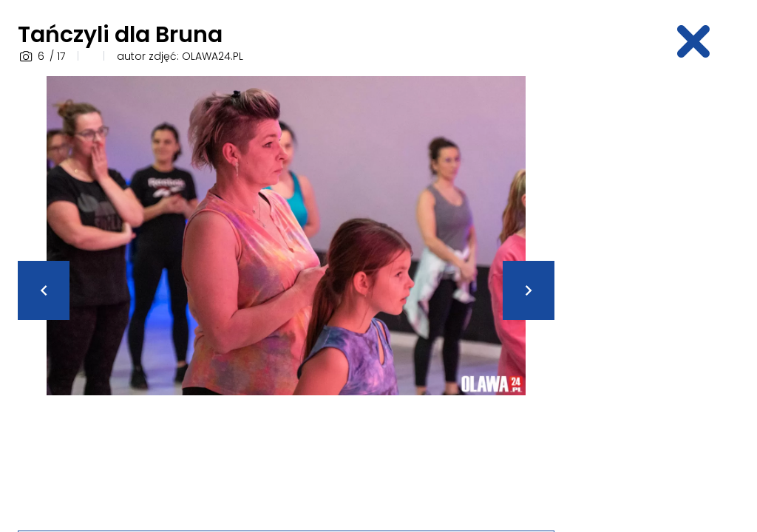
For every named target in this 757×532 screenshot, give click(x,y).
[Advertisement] (665, 298)
